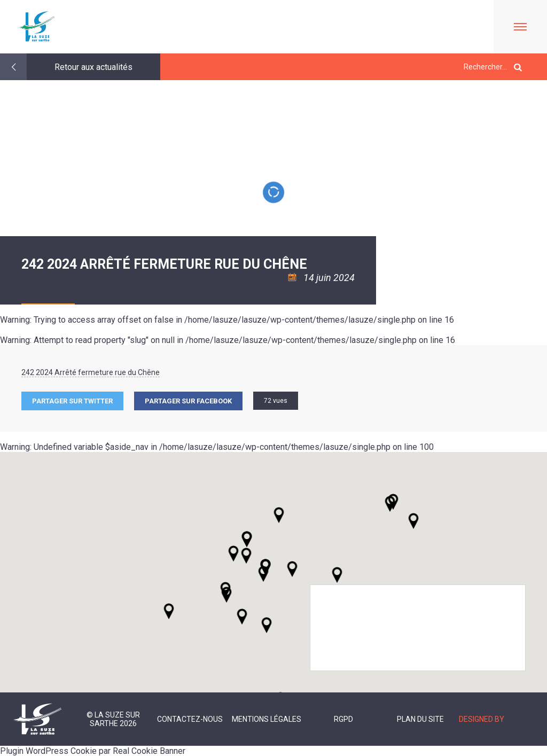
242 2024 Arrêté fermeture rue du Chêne (91, 372)
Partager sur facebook (188, 401)
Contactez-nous (190, 719)
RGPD (343, 719)
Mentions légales (267, 719)
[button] (292, 569)
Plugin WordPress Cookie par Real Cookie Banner (93, 751)
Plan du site (420, 719)
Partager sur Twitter (72, 401)
